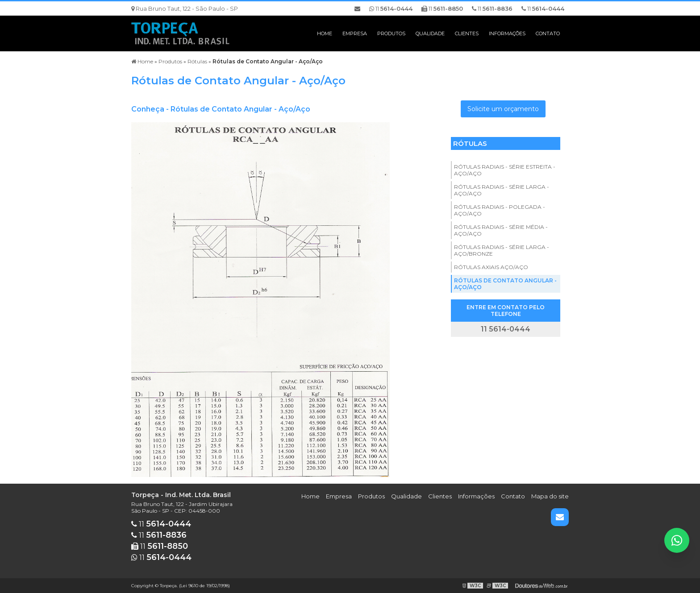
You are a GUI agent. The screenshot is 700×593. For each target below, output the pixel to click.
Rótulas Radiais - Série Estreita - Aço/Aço (505, 170)
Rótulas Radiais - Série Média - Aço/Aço (501, 230)
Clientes (467, 33)
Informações (507, 33)
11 (543, 8)
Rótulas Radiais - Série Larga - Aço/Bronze (502, 250)
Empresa (355, 33)
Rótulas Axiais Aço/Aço (491, 267)
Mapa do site (550, 496)
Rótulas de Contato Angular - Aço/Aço (505, 284)
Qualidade (430, 33)
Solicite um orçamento (503, 109)
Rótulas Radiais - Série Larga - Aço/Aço (502, 190)
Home (325, 33)
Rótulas (470, 143)
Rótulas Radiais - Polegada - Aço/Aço (500, 210)
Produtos (391, 33)
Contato (548, 33)
